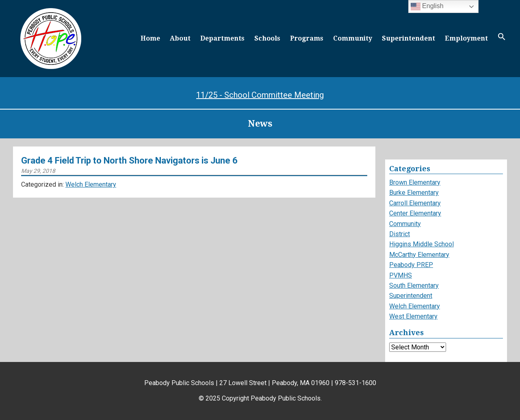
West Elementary (413, 316)
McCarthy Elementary (419, 255)
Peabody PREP (411, 265)
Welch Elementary (91, 184)
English (427, 6)
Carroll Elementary (415, 203)
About (180, 38)
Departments (222, 38)
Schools (267, 38)
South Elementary (414, 285)
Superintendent (408, 38)
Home (150, 38)
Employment (466, 38)
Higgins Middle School (421, 244)
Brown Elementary (415, 182)
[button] (502, 38)
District (400, 234)
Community (353, 38)
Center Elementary (415, 213)
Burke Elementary (414, 193)
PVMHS (401, 275)
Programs (307, 38)
